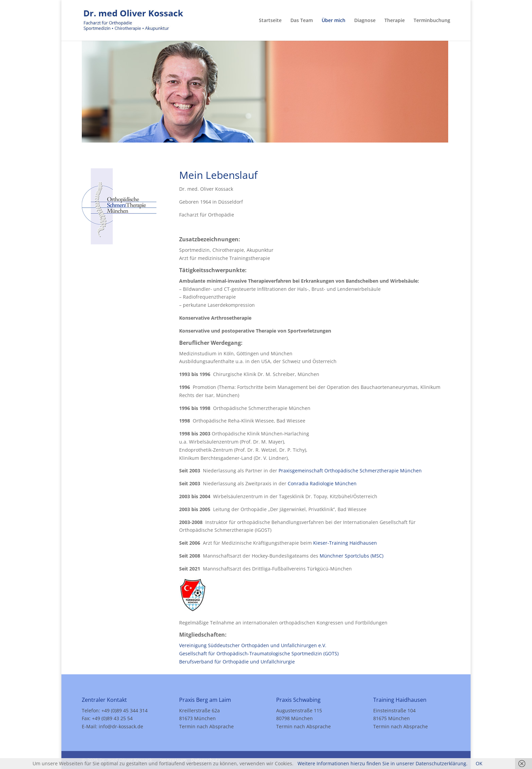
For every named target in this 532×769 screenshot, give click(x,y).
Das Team (302, 21)
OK (479, 763)
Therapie (395, 21)
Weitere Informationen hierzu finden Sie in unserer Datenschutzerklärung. (383, 763)
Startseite (270, 21)
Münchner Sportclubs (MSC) (351, 556)
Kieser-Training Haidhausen (345, 543)
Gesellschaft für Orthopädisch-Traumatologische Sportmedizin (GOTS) (259, 653)
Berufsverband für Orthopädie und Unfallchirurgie (237, 662)
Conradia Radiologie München (322, 483)
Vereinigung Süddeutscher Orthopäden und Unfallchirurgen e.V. (253, 645)
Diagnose (365, 21)
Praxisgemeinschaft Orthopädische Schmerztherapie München (350, 471)
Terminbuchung (432, 21)
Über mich (334, 21)
